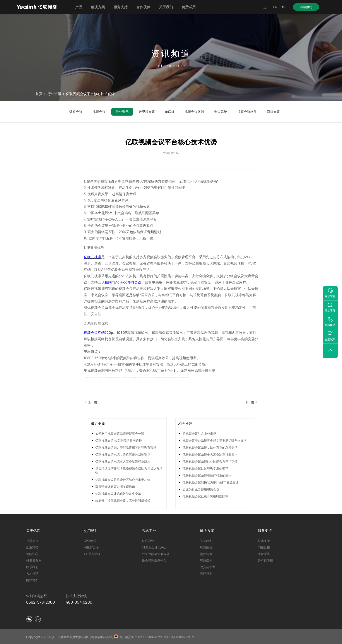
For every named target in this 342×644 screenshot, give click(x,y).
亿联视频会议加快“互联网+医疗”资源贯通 (211, 482)
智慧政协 (206, 547)
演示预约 (306, 7)
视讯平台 (149, 531)
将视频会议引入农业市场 (199, 433)
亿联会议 (148, 541)
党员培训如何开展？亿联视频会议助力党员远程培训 (129, 471)
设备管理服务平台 (154, 560)
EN (275, 7)
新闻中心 (32, 554)
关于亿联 (33, 531)
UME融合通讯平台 (154, 547)
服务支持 (121, 7)
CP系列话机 (92, 554)
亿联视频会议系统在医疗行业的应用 (207, 475)
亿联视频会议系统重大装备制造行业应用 (123, 461)
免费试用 (189, 7)
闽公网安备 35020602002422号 (139, 637)
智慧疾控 (206, 560)
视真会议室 (208, 567)
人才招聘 (32, 573)
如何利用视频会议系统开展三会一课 (120, 433)
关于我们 (166, 7)
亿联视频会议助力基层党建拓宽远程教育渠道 (126, 447)
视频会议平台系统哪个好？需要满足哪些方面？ (215, 440)
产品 (79, 7)
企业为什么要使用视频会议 (201, 489)
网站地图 (32, 580)
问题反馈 (264, 547)
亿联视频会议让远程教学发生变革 (118, 494)
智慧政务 (206, 541)
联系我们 (32, 567)
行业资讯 (54, 94)
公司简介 (32, 541)
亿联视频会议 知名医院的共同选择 (119, 440)
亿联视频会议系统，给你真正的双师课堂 (123, 454)
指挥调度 (206, 554)
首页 (39, 94)
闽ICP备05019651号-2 (179, 637)
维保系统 (264, 554)
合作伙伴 (143, 7)
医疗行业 (206, 573)
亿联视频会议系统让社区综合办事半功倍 (123, 480)
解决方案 (98, 7)
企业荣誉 (32, 547)
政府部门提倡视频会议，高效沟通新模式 (123, 501)
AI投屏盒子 (92, 547)
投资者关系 (34, 560)
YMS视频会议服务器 (156, 554)
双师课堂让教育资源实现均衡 (115, 487)
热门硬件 (91, 531)
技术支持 (264, 541)
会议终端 (90, 541)
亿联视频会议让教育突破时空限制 (205, 496)
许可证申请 (265, 560)
